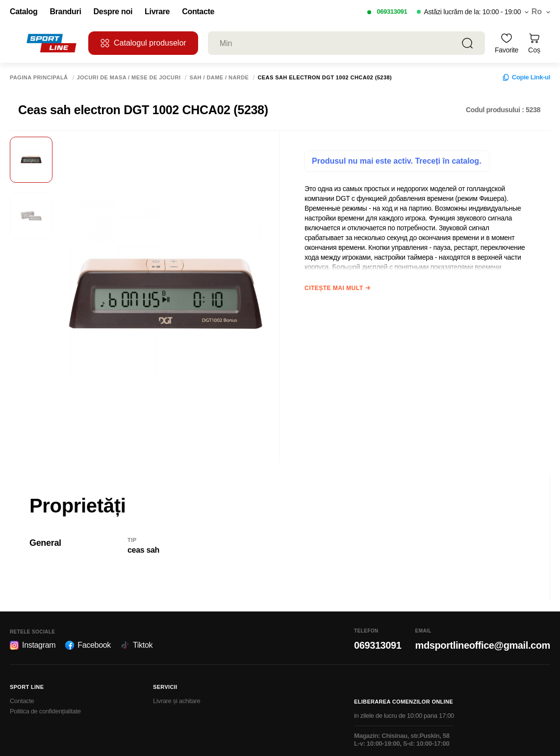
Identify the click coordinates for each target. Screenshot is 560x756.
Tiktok (137, 645)
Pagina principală (39, 78)
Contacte (198, 12)
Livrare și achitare (177, 701)
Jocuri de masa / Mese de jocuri (129, 78)
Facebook (88, 645)
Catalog (24, 12)
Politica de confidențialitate (45, 711)
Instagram (33, 645)
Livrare (157, 12)
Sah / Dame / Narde (219, 78)
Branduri (65, 12)
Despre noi (113, 12)
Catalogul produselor (143, 43)
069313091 (392, 12)
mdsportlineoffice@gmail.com (483, 645)
